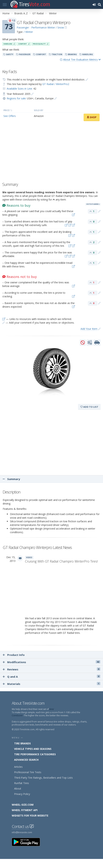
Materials (51, 684)
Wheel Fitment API (25, 810)
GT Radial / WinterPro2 (56, 84)
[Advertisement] (51, 152)
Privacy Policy (22, 794)
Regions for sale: (16, 98)
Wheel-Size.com (23, 805)
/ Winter (28, 32)
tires (52, 709)
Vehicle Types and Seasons (33, 749)
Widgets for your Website (30, 816)
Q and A (51, 677)
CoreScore (17, 715)
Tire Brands (22, 743)
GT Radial (38, 13)
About (18, 789)
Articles (18, 767)
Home (6, 13)
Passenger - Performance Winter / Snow (40, 27)
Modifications (51, 662)
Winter (53, 13)
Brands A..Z (21, 13)
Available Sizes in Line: (20, 89)
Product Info (14, 655)
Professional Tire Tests (28, 772)
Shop (92, 117)
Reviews (51, 669)
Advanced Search (26, 760)
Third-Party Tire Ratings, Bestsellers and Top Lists (43, 778)
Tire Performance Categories (35, 754)
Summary (11, 479)
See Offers (10, 116)
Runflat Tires (22, 783)
